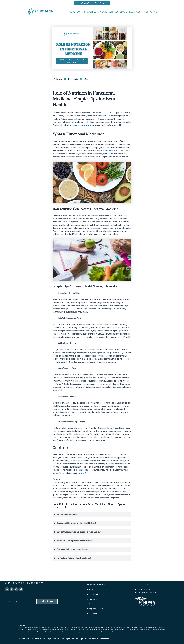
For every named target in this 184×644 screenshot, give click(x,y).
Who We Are (101, 12)
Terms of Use (75, 639)
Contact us (150, 12)
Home (72, 12)
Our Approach (85, 12)
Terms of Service (59, 639)
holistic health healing (108, 113)
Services (114, 12)
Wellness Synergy (85, 473)
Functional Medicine (112, 151)
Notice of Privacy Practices (96, 639)
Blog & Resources (131, 12)
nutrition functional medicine (82, 125)
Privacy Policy (42, 639)
